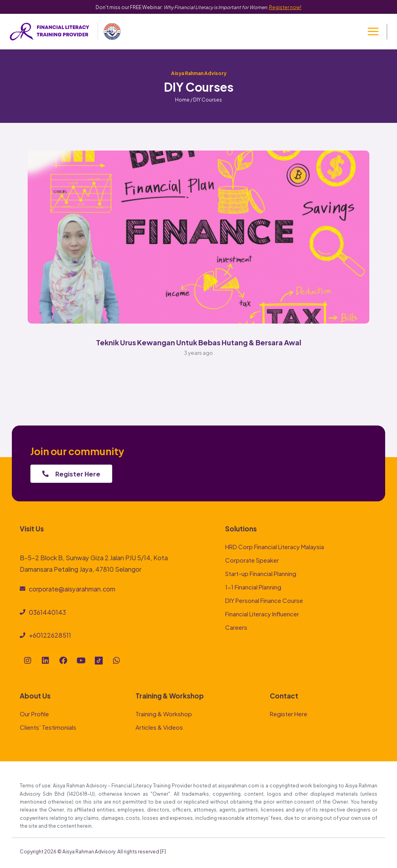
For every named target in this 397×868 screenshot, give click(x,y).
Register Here (289, 713)
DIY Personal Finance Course (264, 600)
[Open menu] (373, 32)
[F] (163, 851)
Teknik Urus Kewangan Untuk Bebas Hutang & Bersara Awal (199, 342)
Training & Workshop (164, 713)
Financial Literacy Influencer (262, 613)
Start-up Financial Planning (261, 573)
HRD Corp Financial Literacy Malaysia (275, 546)
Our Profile (34, 713)
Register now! (285, 7)
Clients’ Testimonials (48, 727)
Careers (236, 627)
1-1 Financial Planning (253, 587)
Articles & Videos (159, 727)
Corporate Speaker (252, 560)
